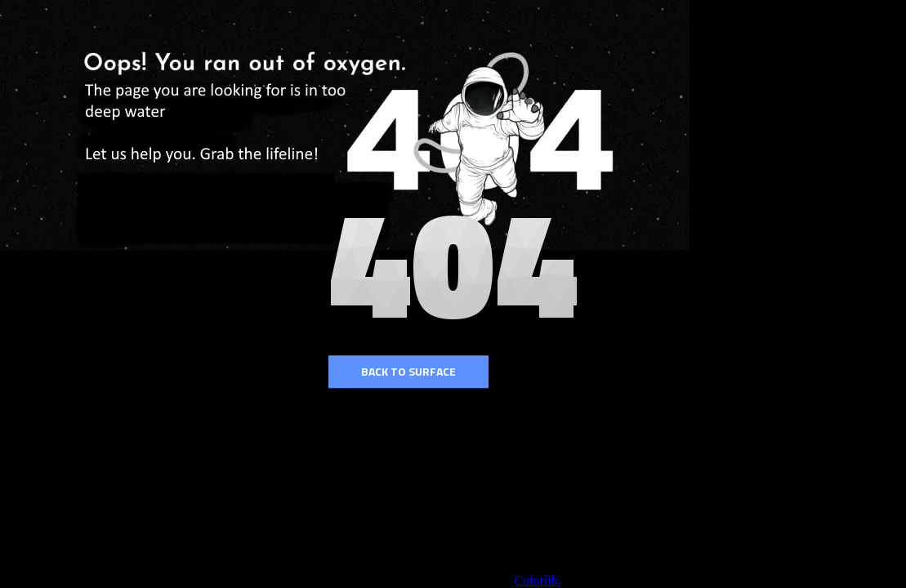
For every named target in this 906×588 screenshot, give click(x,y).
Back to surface (408, 371)
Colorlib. (537, 580)
